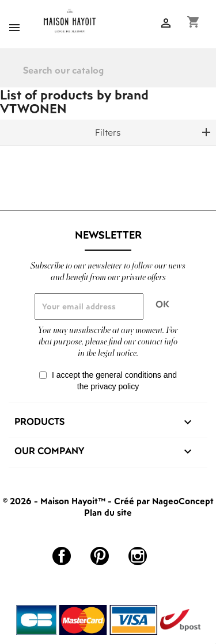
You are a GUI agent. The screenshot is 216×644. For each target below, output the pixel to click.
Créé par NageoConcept (164, 501)
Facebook (62, 556)
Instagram (138, 556)
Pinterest (100, 556)
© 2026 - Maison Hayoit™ (55, 501)
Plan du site (108, 512)
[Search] (108, 70)
